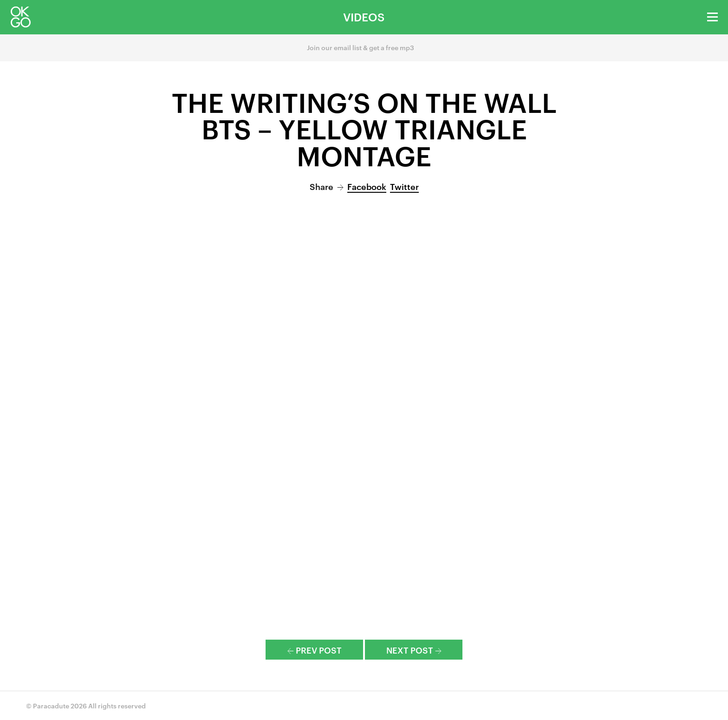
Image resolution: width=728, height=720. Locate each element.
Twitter (404, 186)
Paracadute (51, 705)
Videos (364, 17)
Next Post (414, 650)
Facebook (367, 186)
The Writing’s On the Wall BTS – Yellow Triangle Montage (364, 128)
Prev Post (315, 650)
